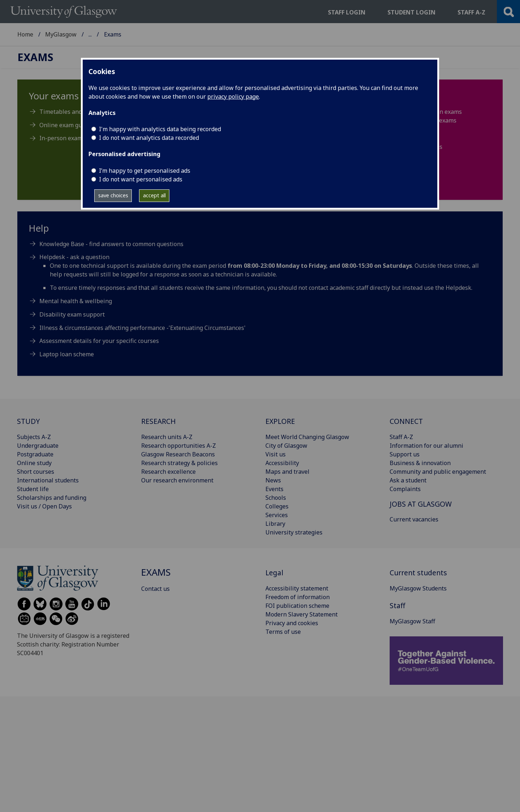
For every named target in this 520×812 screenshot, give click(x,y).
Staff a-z (471, 12)
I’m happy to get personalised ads (145, 171)
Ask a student (408, 480)
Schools (276, 498)
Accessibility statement (297, 588)
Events (274, 489)
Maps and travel (287, 472)
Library (275, 524)
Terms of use (283, 632)
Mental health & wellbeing (76, 301)
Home (25, 34)
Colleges (277, 506)
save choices (113, 195)
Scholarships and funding (52, 498)
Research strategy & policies (179, 463)
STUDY (28, 421)
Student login (411, 12)
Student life (33, 489)
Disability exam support (72, 314)
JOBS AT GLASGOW (421, 504)
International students (48, 480)
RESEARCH (159, 421)
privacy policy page (233, 96)
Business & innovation (420, 463)
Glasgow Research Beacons (178, 454)
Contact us (155, 589)
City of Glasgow (286, 446)
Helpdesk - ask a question (74, 257)
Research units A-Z (167, 437)
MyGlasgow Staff (412, 621)
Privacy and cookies (292, 623)
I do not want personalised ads (141, 179)
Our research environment (177, 480)
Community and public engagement (438, 472)
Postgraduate (35, 454)
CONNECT (406, 421)
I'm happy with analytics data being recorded (160, 129)
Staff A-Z (401, 437)
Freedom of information (298, 597)
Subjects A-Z (34, 437)
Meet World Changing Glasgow (307, 437)
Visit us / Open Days (44, 506)
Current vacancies (414, 519)
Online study (34, 463)
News (273, 480)
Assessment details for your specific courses (99, 341)
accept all (154, 195)
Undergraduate (38, 446)
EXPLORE (280, 421)
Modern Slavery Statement (302, 614)
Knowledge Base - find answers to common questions (111, 244)
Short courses (36, 472)
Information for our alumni (426, 446)
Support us (405, 454)
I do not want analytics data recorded (149, 138)
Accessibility (282, 463)
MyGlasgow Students (117, 34)
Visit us (276, 454)
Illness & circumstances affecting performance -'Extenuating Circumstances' (142, 328)
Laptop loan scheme (67, 354)
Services (277, 515)
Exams (35, 57)
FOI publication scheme (297, 606)
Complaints (405, 489)
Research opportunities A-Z (179, 446)
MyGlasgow (61, 34)
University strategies (294, 532)
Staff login (347, 12)
